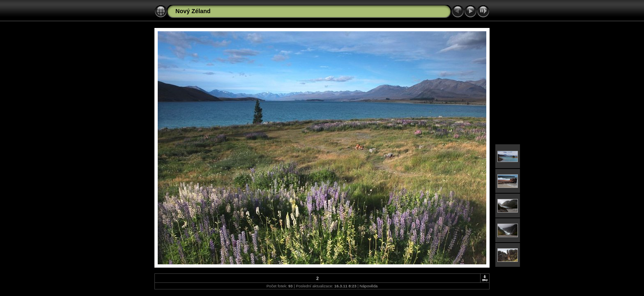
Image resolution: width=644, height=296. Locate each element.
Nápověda (369, 286)
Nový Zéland (193, 11)
